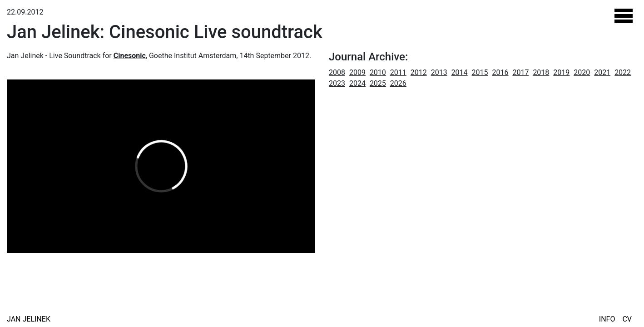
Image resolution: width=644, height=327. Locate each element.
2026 (398, 83)
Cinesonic (130, 56)
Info (607, 319)
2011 (398, 72)
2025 (378, 83)
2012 (419, 72)
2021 (602, 72)
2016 (500, 72)
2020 (582, 72)
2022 (623, 72)
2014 (460, 72)
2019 (561, 72)
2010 (378, 72)
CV (627, 319)
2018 (541, 72)
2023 (337, 83)
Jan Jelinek (29, 319)
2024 (357, 83)
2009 (357, 72)
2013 (439, 72)
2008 (337, 72)
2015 (480, 72)
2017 (520, 72)
